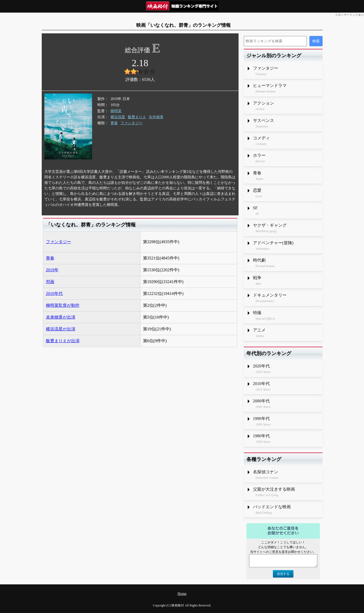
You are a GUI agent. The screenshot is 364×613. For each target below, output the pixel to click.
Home (182, 594)
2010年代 (54, 293)
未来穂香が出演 (61, 317)
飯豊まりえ (137, 117)
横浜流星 (118, 117)
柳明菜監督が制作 (63, 305)
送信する (283, 574)
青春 (114, 123)
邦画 (50, 282)
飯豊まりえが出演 (63, 341)
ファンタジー (131, 123)
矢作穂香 (156, 117)
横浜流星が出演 (61, 329)
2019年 (52, 270)
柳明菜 (116, 111)
